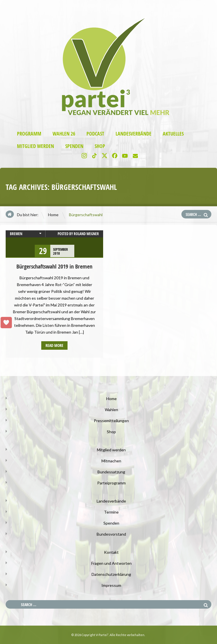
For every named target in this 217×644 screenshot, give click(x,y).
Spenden (74, 146)
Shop (100, 146)
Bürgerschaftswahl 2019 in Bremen (54, 266)
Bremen (16, 234)
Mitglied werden (35, 146)
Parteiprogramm (111, 483)
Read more (54, 345)
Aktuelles (173, 134)
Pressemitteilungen (111, 421)
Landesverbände (134, 134)
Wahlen (111, 410)
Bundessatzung (111, 472)
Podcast (95, 134)
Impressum (111, 585)
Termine (111, 512)
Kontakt (111, 552)
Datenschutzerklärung (111, 574)
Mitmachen (111, 461)
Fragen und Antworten (111, 563)
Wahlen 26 (64, 134)
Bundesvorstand (111, 534)
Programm (29, 134)
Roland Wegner (86, 234)
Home (53, 215)
